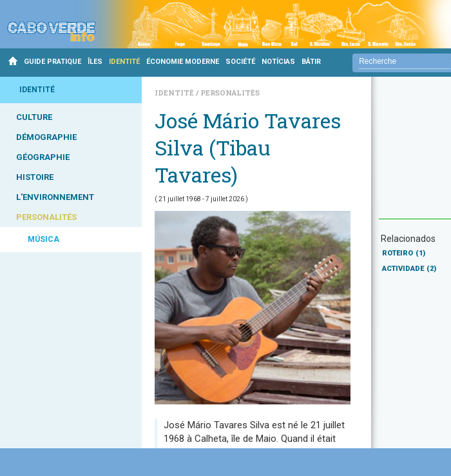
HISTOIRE (35, 177)
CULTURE (34, 117)
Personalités (230, 93)
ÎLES (95, 62)
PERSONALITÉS (46, 217)
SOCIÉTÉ (240, 62)
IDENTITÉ (124, 62)
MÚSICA (43, 239)
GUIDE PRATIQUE (53, 62)
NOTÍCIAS (278, 62)
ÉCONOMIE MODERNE (183, 62)
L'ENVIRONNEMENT (55, 197)
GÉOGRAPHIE (43, 157)
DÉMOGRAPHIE (46, 137)
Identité (175, 93)
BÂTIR (311, 62)
